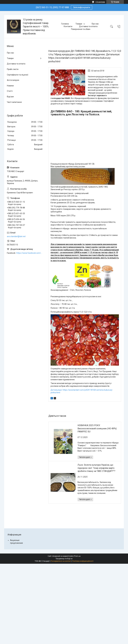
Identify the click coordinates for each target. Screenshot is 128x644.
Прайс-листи (13, 69)
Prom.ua (77, 556)
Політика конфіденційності (83, 561)
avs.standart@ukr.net (16, 236)
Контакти (68, 26)
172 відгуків (100, 2)
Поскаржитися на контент (61, 561)
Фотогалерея (13, 80)
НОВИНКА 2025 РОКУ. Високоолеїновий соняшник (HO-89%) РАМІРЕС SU (97, 428)
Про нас (95, 24)
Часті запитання (14, 102)
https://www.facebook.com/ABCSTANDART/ (30, 253)
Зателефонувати (82, 7)
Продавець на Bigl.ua (64, 559)
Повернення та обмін (81, 29)
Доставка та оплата (88, 26)
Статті (10, 91)
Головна (65, 24)
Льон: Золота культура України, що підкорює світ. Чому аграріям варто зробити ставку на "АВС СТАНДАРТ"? (96, 468)
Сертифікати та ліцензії (18, 75)
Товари (79, 24)
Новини (10, 86)
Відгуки (10, 97)
